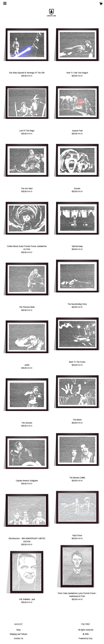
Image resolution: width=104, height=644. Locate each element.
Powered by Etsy (86, 638)
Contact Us (18, 638)
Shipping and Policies (18, 634)
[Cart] (101, 4)
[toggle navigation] (5, 3)
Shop (18, 630)
